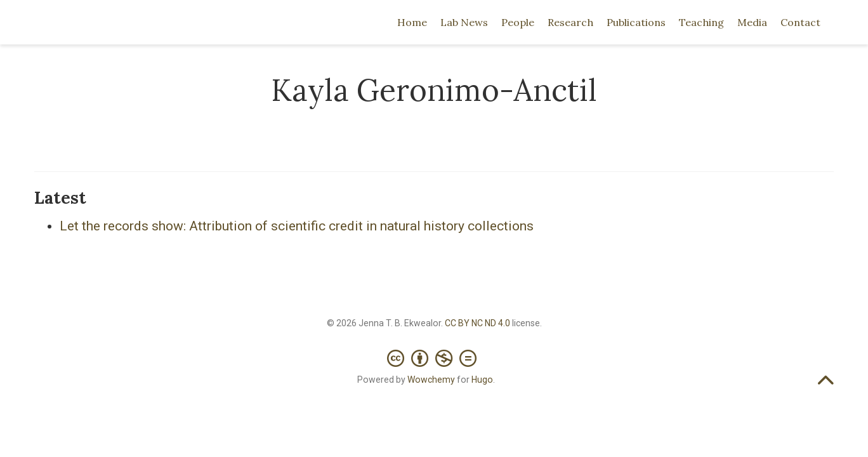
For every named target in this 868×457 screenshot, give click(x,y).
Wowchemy (431, 380)
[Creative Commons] (434, 352)
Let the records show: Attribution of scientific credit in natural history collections (297, 226)
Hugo (482, 380)
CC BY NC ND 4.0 (477, 323)
